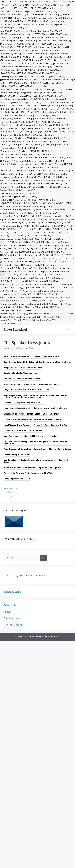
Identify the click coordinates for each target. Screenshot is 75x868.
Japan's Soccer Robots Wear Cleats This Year (23, 431)
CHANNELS (13, 488)
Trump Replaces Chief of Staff (17, 479)
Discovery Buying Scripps (60, 449)
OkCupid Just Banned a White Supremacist (23, 379)
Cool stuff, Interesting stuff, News (26, 575)
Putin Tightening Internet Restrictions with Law (25, 449)
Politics (11, 496)
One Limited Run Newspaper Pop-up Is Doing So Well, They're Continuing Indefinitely (36, 443)
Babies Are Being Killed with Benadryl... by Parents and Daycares (32, 468)
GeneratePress (53, 637)
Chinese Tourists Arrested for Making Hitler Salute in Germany (31, 414)
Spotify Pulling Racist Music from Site (20, 373)
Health (11, 492)
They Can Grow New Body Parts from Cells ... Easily (26, 390)
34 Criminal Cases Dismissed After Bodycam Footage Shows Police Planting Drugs (37, 461)
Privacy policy (11, 605)
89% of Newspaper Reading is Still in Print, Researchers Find (30, 436)
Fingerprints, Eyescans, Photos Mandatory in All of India (29, 473)
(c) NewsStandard (13, 625)
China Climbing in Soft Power (17, 455)
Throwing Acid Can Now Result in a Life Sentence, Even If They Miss (34, 419)
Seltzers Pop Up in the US (50, 384)
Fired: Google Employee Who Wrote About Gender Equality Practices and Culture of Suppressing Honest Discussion (36, 396)
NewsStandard (15, 329)
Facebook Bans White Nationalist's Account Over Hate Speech (31, 356)
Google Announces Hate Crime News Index (23, 368)
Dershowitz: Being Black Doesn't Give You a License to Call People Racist (36, 408)
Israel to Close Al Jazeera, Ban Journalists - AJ (24, 403)
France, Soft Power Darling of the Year (51, 425)
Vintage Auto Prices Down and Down (20, 384)
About (7, 612)
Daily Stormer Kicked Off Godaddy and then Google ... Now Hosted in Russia (37, 362)
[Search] (43, 558)
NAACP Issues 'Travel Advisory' (17, 425)
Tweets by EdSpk (12, 592)
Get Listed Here (12, 618)
